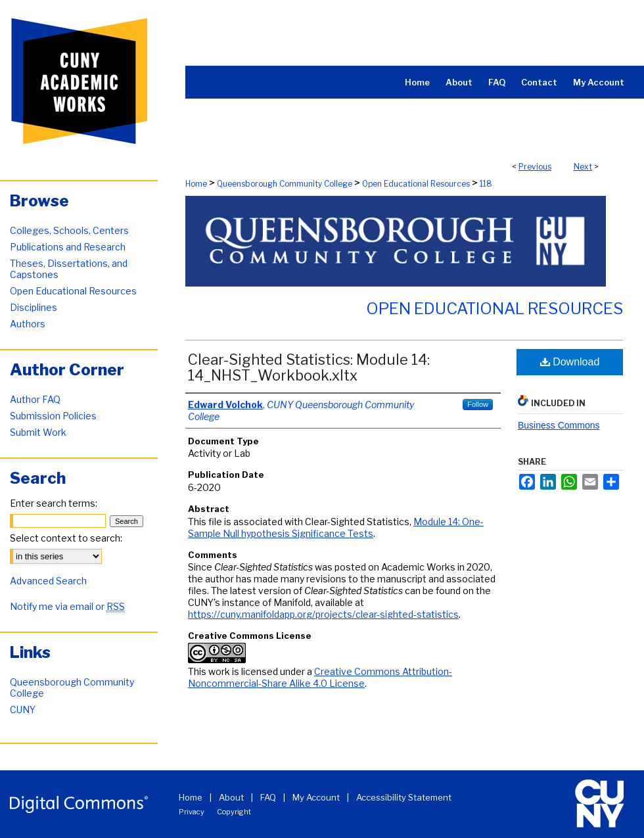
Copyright (234, 812)
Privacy (192, 812)
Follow (478, 404)
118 (486, 184)
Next (583, 167)
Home (196, 184)
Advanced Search (48, 581)
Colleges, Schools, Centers (69, 230)
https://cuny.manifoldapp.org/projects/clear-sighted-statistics (323, 614)
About (231, 797)
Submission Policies (53, 416)
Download (570, 362)
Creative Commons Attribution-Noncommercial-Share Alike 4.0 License (320, 677)
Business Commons (559, 425)
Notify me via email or (67, 606)
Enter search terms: (54, 503)
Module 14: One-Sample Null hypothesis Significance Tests (336, 527)
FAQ (268, 797)
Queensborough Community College (285, 184)
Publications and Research (68, 247)
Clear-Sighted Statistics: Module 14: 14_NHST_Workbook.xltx (309, 367)
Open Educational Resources (416, 184)
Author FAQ (35, 399)
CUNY (23, 710)
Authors (28, 324)
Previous (535, 167)
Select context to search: (66, 538)
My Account (316, 797)
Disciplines (34, 307)
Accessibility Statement (404, 797)
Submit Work (38, 432)
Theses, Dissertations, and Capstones (69, 269)
